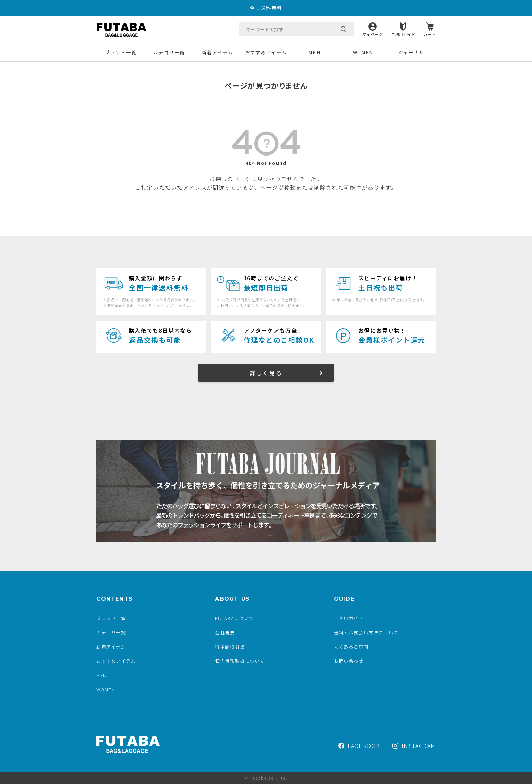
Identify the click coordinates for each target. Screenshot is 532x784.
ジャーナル (411, 52)
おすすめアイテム (266, 52)
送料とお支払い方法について (366, 632)
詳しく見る (266, 373)
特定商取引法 (230, 647)
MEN (314, 52)
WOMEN (363, 52)
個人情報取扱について (240, 661)
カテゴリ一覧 (169, 52)
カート (430, 34)
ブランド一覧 (121, 52)
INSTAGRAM (414, 746)
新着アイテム (218, 52)
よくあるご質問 (351, 647)
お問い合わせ (349, 661)
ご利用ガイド (403, 34)
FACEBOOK (359, 746)
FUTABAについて (235, 618)
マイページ (373, 34)
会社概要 (225, 632)
